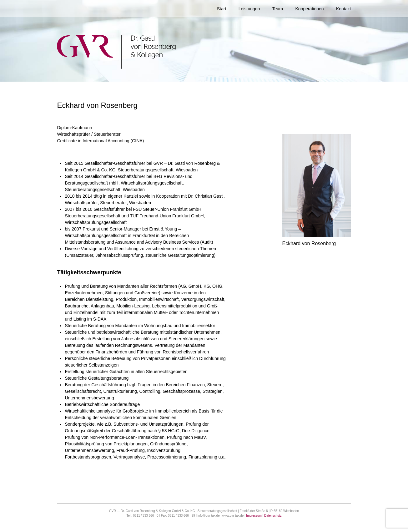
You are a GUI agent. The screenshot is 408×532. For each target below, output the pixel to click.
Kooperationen (309, 9)
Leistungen (249, 9)
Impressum (254, 516)
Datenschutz (273, 516)
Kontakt (343, 9)
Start (222, 9)
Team (278, 9)
